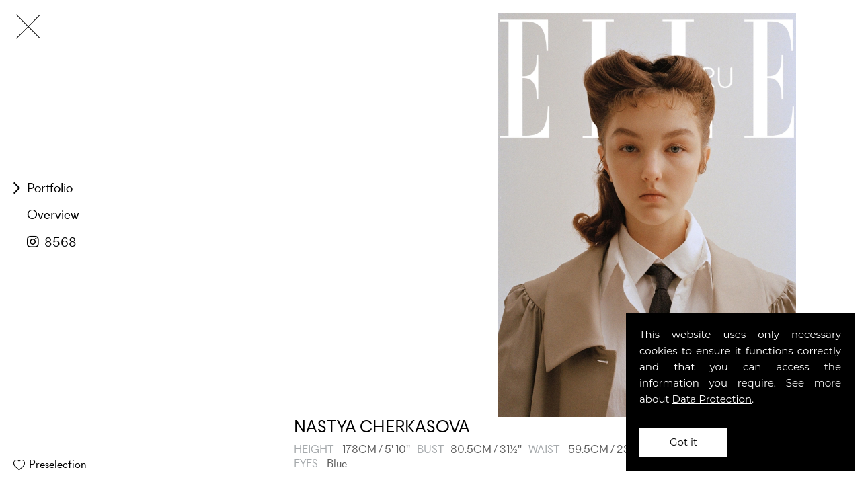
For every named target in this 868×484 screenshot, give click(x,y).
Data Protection (712, 399)
